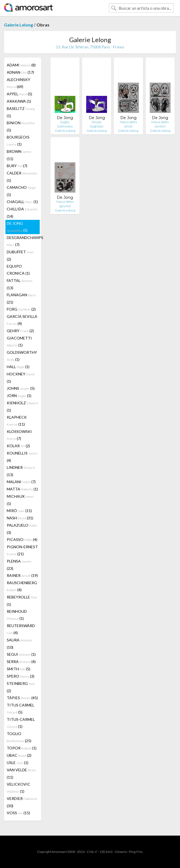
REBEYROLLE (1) (22, 601)
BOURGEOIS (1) (18, 141)
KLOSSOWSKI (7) (19, 435)
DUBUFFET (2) (20, 255)
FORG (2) (21, 309)
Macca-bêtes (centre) (160, 124)
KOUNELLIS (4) (22, 457)
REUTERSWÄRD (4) (21, 629)
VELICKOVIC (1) (19, 788)
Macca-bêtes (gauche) (65, 204)
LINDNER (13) (21, 471)
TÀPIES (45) (22, 698)
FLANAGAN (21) (21, 298)
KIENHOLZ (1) (22, 406)
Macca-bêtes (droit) (128, 124)
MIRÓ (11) (19, 511)
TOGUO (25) (19, 737)
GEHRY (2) (20, 331)
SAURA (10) (19, 644)
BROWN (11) (19, 155)
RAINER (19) (22, 575)
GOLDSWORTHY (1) (22, 356)
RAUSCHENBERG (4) (22, 586)
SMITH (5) (19, 669)
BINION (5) (21, 126)
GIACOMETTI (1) (19, 342)
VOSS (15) (18, 813)
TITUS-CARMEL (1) (21, 723)
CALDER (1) (22, 177)
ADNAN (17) (20, 72)
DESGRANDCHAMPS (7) (23, 241)
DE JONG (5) (17, 227)
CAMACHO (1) (21, 191)
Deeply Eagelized (97, 124)
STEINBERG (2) (21, 687)
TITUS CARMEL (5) (21, 709)
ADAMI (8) (21, 65)
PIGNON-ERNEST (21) (22, 550)
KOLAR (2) (18, 446)
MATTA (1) (22, 489)
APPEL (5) (19, 94)
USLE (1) (18, 763)
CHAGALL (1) (22, 202)
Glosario (121, 852)
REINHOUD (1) (17, 615)
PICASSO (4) (22, 539)
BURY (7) (17, 166)
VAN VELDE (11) (21, 773)
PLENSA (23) (19, 565)
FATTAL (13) (20, 284)
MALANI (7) (21, 482)
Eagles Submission (65, 124)
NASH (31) (20, 518)
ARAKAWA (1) (19, 101)
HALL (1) (18, 367)
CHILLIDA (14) (22, 213)
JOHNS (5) (21, 388)
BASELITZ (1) (21, 112)
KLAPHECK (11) (17, 421)
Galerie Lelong (19, 25)
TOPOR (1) (22, 748)
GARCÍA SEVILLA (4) (22, 320)
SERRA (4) (21, 662)
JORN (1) (19, 396)
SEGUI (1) (21, 654)
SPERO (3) (21, 676)
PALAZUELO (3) (22, 529)
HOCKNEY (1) (21, 378)
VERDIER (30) (22, 802)
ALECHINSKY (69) (19, 83)
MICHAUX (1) (20, 500)
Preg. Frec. (136, 852)
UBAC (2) (19, 755)
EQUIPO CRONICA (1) (18, 270)
